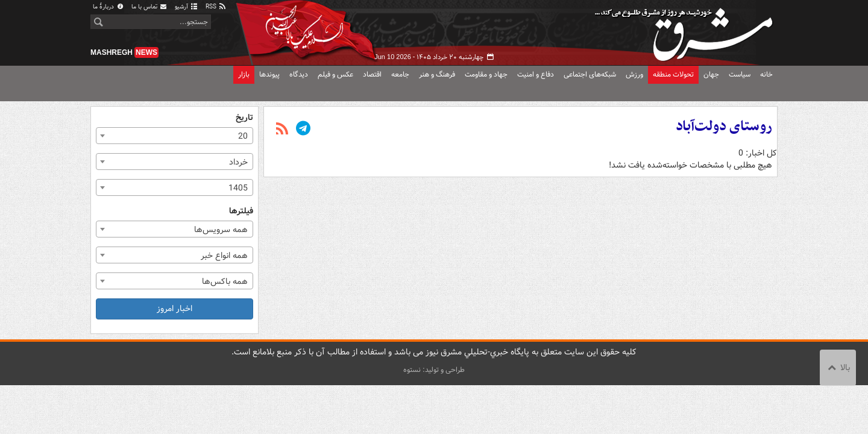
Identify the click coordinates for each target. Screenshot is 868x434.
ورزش (634, 74)
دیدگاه (299, 74)
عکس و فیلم (335, 74)
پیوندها (269, 74)
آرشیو (187, 7)
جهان (711, 74)
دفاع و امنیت (536, 74)
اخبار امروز (175, 309)
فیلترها (241, 211)
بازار (244, 74)
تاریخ (244, 118)
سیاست (740, 74)
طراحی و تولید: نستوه (434, 370)
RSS (216, 7)
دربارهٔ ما (108, 7)
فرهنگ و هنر (437, 74)
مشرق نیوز (687, 30)
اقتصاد (372, 74)
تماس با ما (149, 7)
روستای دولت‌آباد (724, 127)
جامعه (400, 74)
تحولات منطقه (673, 74)
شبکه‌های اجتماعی (590, 74)
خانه (766, 74)
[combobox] (175, 136)
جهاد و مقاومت (486, 74)
